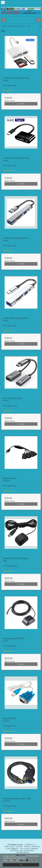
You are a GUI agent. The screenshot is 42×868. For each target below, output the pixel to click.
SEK (3, 2)
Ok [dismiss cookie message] (21, 865)
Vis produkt (21, 104)
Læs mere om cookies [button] (11, 860)
